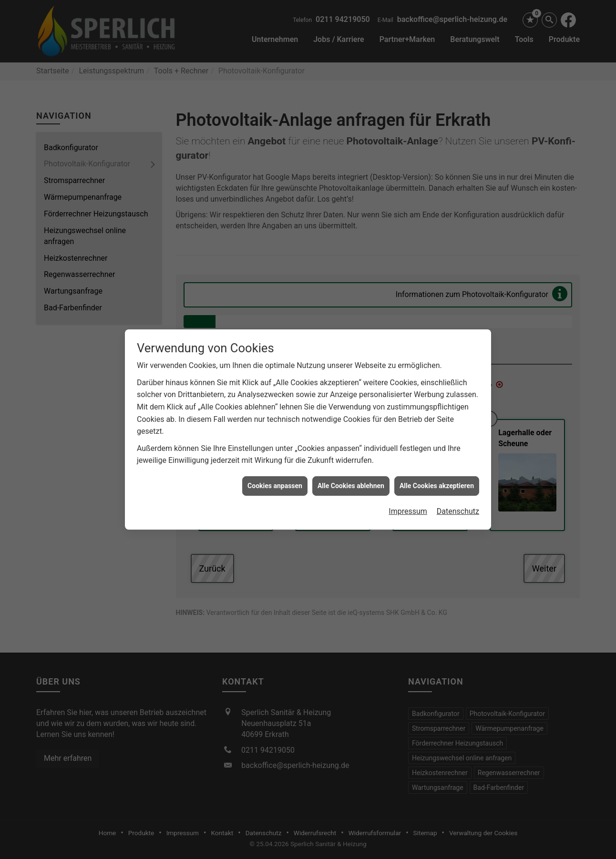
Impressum (408, 479)
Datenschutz (458, 479)
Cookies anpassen (275, 453)
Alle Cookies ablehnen (351, 453)
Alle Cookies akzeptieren (437, 453)
